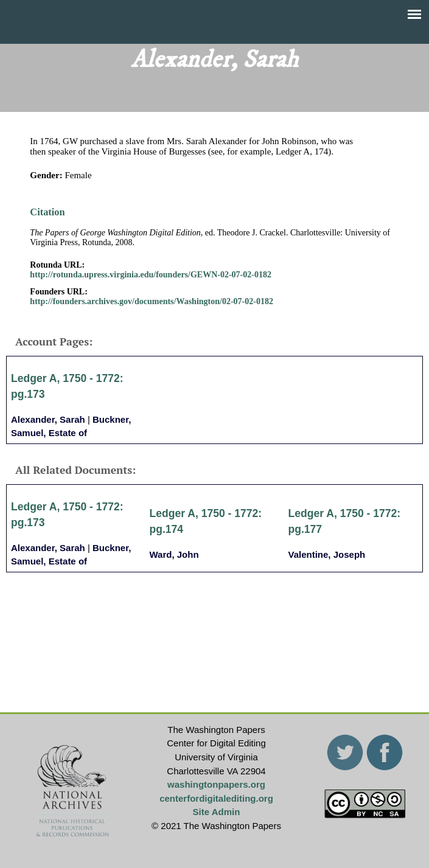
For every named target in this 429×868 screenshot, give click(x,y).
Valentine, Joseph (327, 554)
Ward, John (174, 554)
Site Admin (217, 812)
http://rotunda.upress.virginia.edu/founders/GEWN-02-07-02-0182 (151, 275)
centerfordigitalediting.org (216, 798)
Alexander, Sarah (48, 419)
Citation (47, 212)
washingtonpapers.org (216, 784)
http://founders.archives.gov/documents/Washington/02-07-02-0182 (152, 301)
